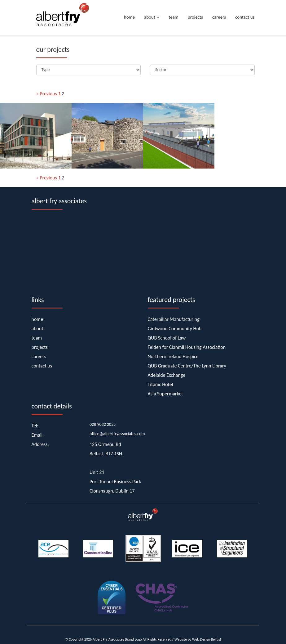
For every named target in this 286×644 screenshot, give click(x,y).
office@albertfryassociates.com (117, 434)
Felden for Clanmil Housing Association (187, 347)
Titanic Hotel (161, 384)
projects (195, 17)
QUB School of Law (167, 338)
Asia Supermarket (165, 394)
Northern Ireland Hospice (173, 356)
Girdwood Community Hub (175, 329)
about (152, 17)
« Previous (47, 94)
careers (219, 17)
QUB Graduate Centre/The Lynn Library (187, 366)
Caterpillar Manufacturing (174, 319)
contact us (245, 17)
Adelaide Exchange (167, 375)
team (174, 17)
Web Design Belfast (207, 639)
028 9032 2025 (103, 424)
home (129, 17)
